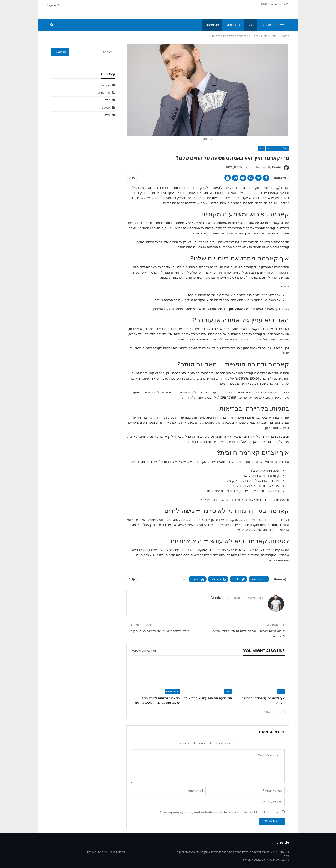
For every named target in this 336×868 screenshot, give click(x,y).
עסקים (266, 25)
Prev (279, 712)
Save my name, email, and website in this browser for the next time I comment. (220, 812)
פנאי (251, 25)
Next (268, 712)
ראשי (282, 25)
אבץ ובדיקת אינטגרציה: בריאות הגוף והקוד (160, 631)
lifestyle (91, 852)
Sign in (53, 5)
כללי (285, 148)
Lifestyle (212, 25)
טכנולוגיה (233, 25)
